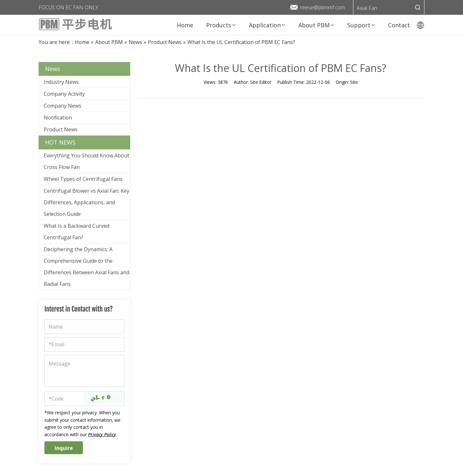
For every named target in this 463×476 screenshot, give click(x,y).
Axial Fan (367, 8)
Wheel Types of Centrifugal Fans (83, 179)
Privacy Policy (102, 434)
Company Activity (64, 94)
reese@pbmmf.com (323, 7)
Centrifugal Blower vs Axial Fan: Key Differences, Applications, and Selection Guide (86, 202)
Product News (61, 129)
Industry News (61, 82)
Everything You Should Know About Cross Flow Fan (86, 161)
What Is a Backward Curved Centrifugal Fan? (77, 232)
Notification (58, 118)
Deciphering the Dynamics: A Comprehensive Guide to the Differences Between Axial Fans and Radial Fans (86, 267)
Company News (63, 106)
